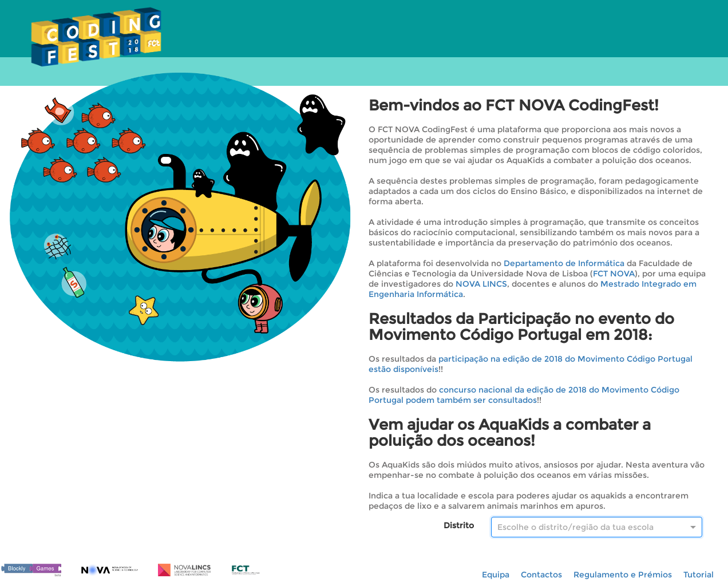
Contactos (541, 575)
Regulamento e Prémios (623, 575)
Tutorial (699, 575)
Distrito (459, 525)
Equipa (496, 575)
